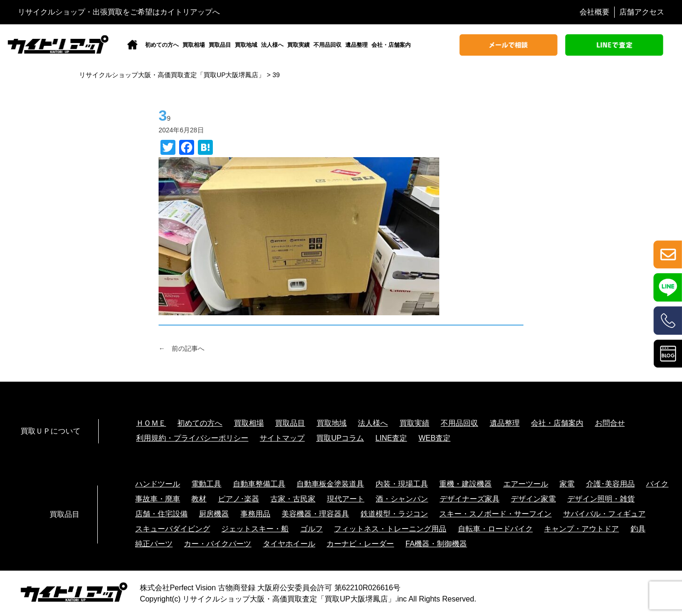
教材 (199, 499)
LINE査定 (392, 438)
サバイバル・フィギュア (604, 514)
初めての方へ (162, 45)
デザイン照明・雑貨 (601, 499)
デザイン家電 (533, 499)
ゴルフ (312, 529)
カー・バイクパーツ (218, 544)
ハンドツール (158, 484)
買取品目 (220, 45)
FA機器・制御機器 (436, 544)
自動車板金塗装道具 (330, 484)
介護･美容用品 (610, 484)
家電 (567, 484)
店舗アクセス (642, 12)
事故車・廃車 (158, 499)
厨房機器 (214, 514)
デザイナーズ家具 (470, 499)
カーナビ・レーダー (360, 544)
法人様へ (272, 45)
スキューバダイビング (173, 529)
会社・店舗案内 (391, 45)
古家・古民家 (293, 499)
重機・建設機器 (465, 484)
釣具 (638, 529)
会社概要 (595, 12)
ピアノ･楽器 (239, 499)
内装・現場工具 (402, 484)
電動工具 (206, 484)
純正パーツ (154, 544)
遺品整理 (356, 45)
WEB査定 (435, 438)
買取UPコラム (340, 438)
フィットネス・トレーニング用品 (390, 529)
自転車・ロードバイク (495, 529)
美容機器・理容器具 (315, 514)
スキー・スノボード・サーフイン (495, 514)
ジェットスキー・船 (255, 529)
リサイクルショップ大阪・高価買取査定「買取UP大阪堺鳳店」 (289, 599)
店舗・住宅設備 (161, 514)
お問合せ (610, 423)
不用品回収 (327, 45)
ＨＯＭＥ (151, 423)
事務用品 (255, 514)
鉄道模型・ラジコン (394, 514)
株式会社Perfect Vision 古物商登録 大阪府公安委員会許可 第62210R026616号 (270, 588)
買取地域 (246, 45)
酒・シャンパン (402, 499)
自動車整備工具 (259, 484)
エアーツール (526, 484)
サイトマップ (282, 438)
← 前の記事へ (181, 348)
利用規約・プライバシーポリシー (192, 438)
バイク (657, 484)
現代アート (346, 499)
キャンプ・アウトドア (581, 529)
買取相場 (194, 45)
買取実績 (298, 45)
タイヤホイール (289, 544)
